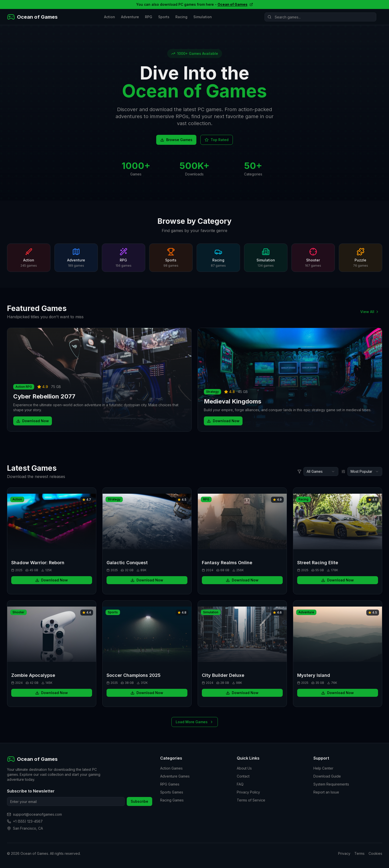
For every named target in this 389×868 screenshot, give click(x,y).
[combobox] (321, 472)
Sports (164, 17)
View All (370, 312)
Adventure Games (175, 776)
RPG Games (170, 784)
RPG (149, 17)
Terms (359, 853)
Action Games (171, 768)
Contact (243, 776)
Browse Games (176, 140)
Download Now (33, 421)
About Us (244, 768)
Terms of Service (251, 800)
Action (110, 17)
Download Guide (327, 776)
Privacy (344, 853)
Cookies (375, 853)
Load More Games (195, 722)
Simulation (203, 17)
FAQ (240, 784)
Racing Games (172, 800)
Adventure (130, 17)
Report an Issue (326, 792)
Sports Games (172, 792)
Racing (181, 17)
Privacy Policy (248, 792)
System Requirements (331, 784)
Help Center (323, 768)
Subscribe (139, 801)
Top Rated (217, 140)
